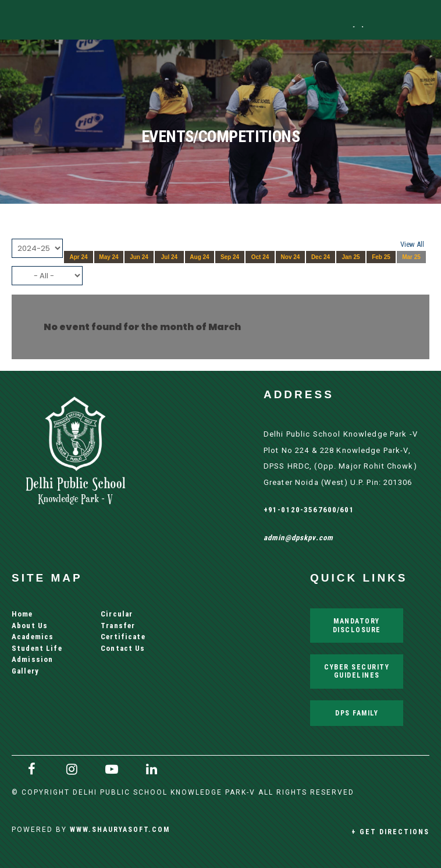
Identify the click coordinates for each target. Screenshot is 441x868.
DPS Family (357, 713)
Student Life (37, 648)
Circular (117, 614)
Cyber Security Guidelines (357, 671)
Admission (32, 659)
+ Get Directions (390, 832)
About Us (30, 626)
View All (412, 244)
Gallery (25, 671)
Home (22, 614)
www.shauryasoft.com (120, 829)
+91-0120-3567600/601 (309, 510)
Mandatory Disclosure (357, 625)
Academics (33, 637)
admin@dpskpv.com (298, 538)
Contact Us (123, 648)
